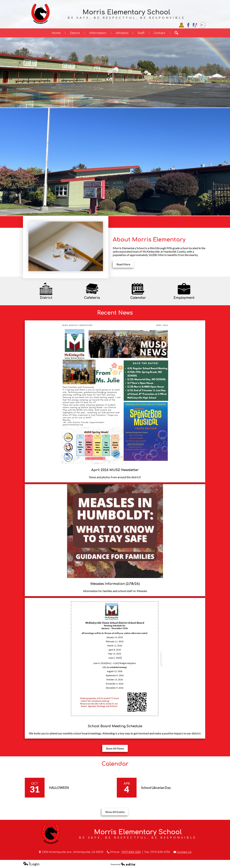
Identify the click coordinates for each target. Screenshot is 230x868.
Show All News (115, 748)
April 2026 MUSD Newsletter (115, 470)
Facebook (188, 25)
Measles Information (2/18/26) (115, 584)
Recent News (115, 313)
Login (31, 864)
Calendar (115, 764)
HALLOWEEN (59, 788)
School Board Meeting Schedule (115, 726)
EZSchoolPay (203, 25)
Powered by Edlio (123, 864)
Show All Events (115, 812)
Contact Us (184, 852)
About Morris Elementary (149, 240)
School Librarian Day (156, 788)
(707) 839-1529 (131, 852)
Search (179, 33)
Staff (181, 25)
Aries (195, 25)
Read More (123, 264)
